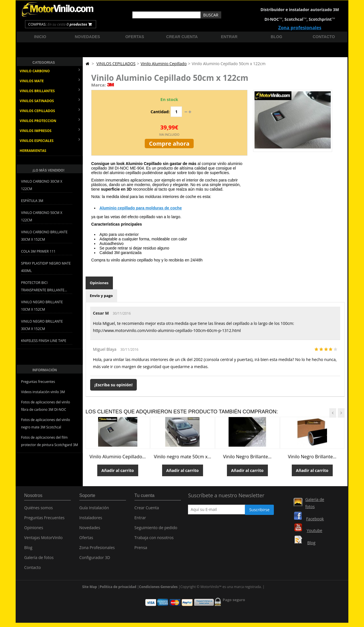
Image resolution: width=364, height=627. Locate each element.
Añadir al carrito (118, 470)
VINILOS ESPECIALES (50, 140)
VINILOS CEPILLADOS (50, 110)
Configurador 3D (95, 559)
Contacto (324, 37)
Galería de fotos (39, 559)
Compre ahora (169, 144)
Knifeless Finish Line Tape (44, 341)
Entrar (229, 37)
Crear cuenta (182, 37)
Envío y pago (101, 296)
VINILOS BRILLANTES (50, 90)
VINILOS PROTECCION (50, 120)
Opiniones (99, 283)
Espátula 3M (32, 201)
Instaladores (91, 520)
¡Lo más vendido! (48, 170)
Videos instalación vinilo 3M (43, 392)
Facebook (315, 519)
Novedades (87, 37)
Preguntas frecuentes (38, 382)
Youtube (314, 530)
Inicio (40, 37)
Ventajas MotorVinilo (43, 540)
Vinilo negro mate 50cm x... (183, 457)
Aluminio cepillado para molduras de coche (141, 208)
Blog (276, 37)
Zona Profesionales (97, 549)
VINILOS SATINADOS (50, 100)
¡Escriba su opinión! (114, 385)
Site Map (90, 587)
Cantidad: (160, 112)
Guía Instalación (94, 510)
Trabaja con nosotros (154, 540)
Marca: (99, 85)
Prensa (141, 549)
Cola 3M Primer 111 (38, 251)
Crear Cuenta (147, 510)
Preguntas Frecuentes (44, 520)
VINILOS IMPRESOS (50, 130)
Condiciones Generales (158, 587)
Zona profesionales (300, 28)
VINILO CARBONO (50, 70)
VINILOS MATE (50, 80)
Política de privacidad (118, 587)
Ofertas (135, 37)
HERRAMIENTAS (33, 151)
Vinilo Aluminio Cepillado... (118, 457)
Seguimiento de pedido (156, 530)
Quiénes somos (39, 510)
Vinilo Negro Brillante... (247, 457)
